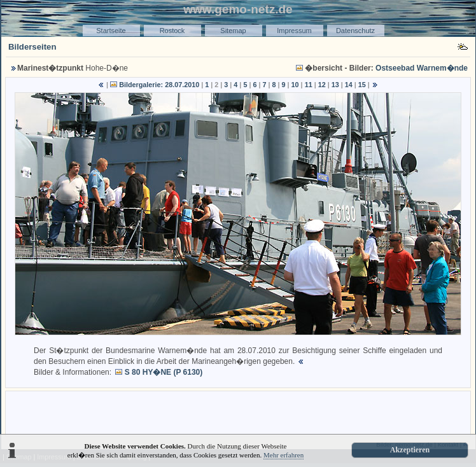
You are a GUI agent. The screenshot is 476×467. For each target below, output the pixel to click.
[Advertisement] (238, 413)
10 (295, 85)
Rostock (172, 31)
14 (349, 85)
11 (309, 85)
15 (362, 85)
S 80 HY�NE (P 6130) (164, 372)
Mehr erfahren (283, 455)
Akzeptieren (410, 450)
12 (322, 85)
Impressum (294, 31)
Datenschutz (355, 31)
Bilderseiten (32, 47)
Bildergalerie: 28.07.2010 (159, 85)
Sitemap (233, 31)
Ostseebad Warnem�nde (422, 68)
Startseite (111, 31)
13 (335, 85)
